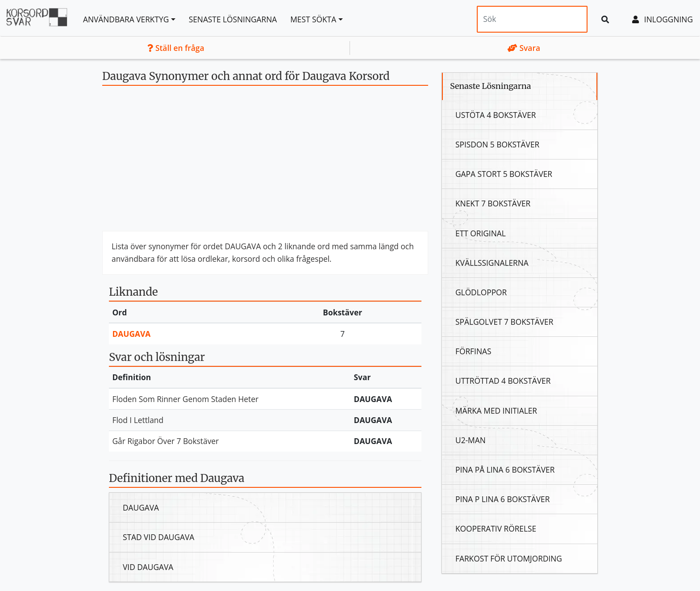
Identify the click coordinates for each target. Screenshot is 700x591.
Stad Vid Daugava (158, 537)
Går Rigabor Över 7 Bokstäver (166, 441)
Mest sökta (313, 19)
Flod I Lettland (138, 420)
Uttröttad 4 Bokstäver (503, 381)
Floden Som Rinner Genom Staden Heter (186, 399)
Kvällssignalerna (492, 263)
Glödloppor (481, 292)
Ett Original (481, 233)
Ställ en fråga (176, 48)
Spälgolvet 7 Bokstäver (504, 322)
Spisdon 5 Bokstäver (497, 144)
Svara (524, 48)
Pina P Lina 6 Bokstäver (502, 499)
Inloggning (662, 19)
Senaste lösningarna (233, 19)
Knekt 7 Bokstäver (493, 203)
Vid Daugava (148, 567)
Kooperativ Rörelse (496, 528)
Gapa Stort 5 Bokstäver (504, 174)
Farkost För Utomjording (509, 558)
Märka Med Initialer (496, 411)
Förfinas (473, 351)
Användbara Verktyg (126, 19)
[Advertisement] (265, 162)
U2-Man (471, 440)
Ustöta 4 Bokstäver (496, 115)
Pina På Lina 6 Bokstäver (505, 469)
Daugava (132, 334)
